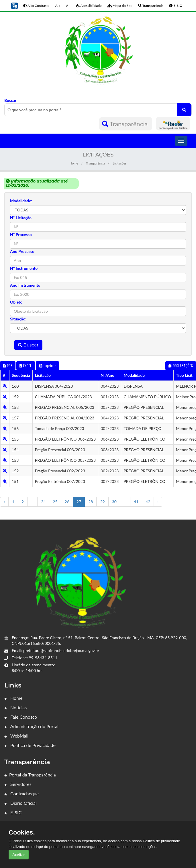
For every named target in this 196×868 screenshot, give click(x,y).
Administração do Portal (31, 726)
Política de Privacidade (30, 745)
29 (102, 502)
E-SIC (13, 812)
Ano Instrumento (25, 285)
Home (74, 163)
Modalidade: (21, 201)
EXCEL (26, 365)
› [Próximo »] (158, 502)
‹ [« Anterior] (4, 502)
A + (58, 6)
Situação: (18, 319)
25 (55, 502)
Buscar (98, 107)
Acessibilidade (89, 6)
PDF (8, 365)
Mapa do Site (120, 6)
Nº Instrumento (24, 268)
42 (148, 502)
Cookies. (22, 833)
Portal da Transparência (30, 775)
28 (91, 502)
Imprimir (47, 365)
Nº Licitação (21, 218)
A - (68, 6)
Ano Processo (22, 251)
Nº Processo (21, 234)
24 (43, 502)
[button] (14, 5)
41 (136, 502)
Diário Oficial (20, 803)
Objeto (16, 302)
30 (114, 502)
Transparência (126, 124)
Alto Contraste (36, 6)
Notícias (15, 707)
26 (67, 502)
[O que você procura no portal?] (184, 110)
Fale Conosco (21, 717)
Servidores (18, 784)
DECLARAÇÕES (181, 365)
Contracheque (21, 793)
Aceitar (19, 854)
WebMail (16, 736)
